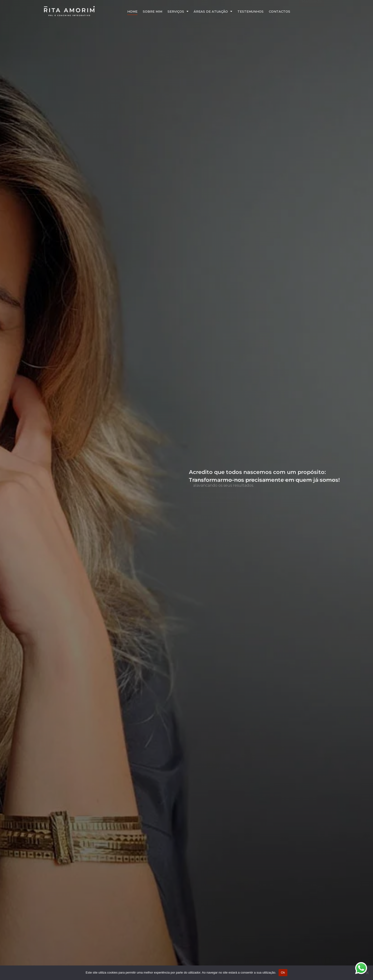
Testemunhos (250, 11)
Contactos (280, 11)
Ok (283, 973)
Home (132, 11)
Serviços (178, 11)
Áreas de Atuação (213, 11)
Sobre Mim (152, 11)
